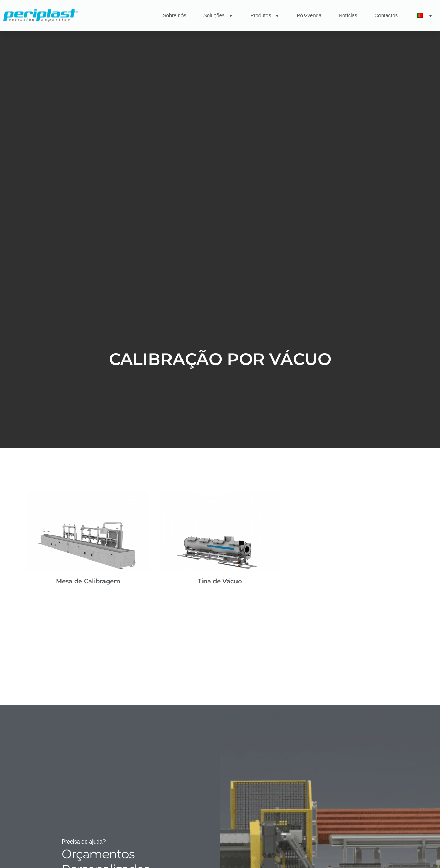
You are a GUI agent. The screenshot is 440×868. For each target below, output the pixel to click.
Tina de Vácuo (220, 581)
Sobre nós (174, 15)
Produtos (265, 16)
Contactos (386, 15)
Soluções (218, 16)
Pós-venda (309, 15)
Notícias (348, 15)
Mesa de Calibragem (88, 581)
